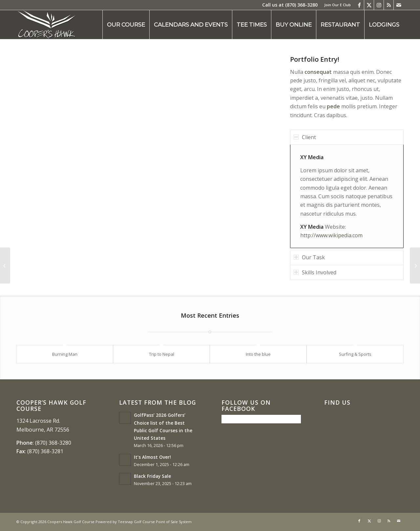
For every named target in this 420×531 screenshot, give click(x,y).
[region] (347, 196)
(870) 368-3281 (45, 451)
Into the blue (258, 354)
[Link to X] (369, 5)
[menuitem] (336, 5)
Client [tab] (305, 137)
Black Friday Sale (152, 476)
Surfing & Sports (355, 354)
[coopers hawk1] (46, 25)
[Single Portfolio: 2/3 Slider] (415, 265)
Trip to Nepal (162, 354)
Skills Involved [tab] (315, 272)
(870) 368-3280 (301, 5)
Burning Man (65, 354)
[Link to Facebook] (359, 5)
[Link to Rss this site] (389, 5)
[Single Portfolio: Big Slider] (5, 265)
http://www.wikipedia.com (331, 235)
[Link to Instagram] (379, 5)
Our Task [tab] (309, 257)
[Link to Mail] (399, 5)
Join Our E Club (337, 5)
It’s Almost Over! (152, 457)
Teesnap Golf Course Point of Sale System (155, 522)
